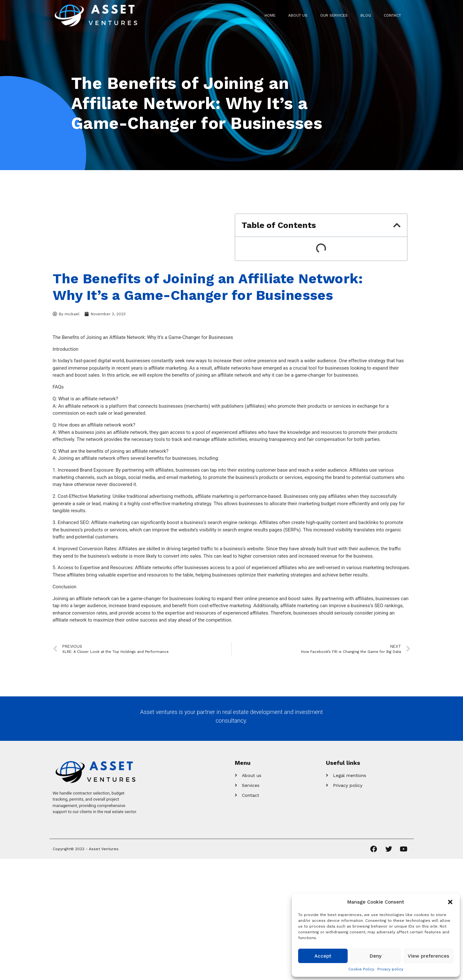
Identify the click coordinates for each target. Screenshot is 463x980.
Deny (376, 956)
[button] (450, 902)
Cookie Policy (361, 969)
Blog (366, 15)
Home (270, 15)
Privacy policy (390, 969)
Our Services (334, 15)
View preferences (428, 956)
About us (298, 15)
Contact (392, 15)
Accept (323, 956)
